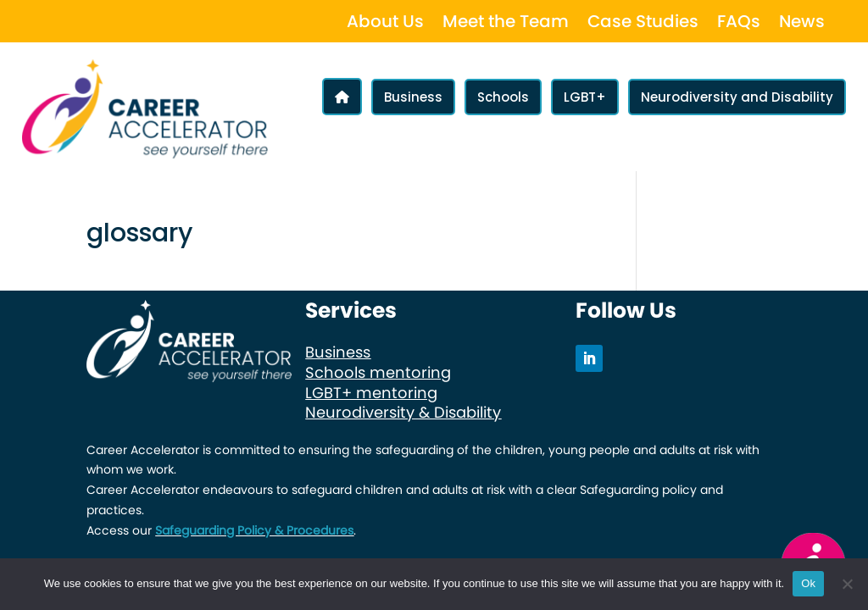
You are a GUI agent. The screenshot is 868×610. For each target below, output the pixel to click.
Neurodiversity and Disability (737, 97)
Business (413, 97)
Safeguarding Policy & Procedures (254, 530)
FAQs (739, 24)
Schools (503, 97)
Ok (808, 583)
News (802, 24)
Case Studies (643, 24)
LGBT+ (585, 97)
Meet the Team (506, 24)
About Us (385, 24)
